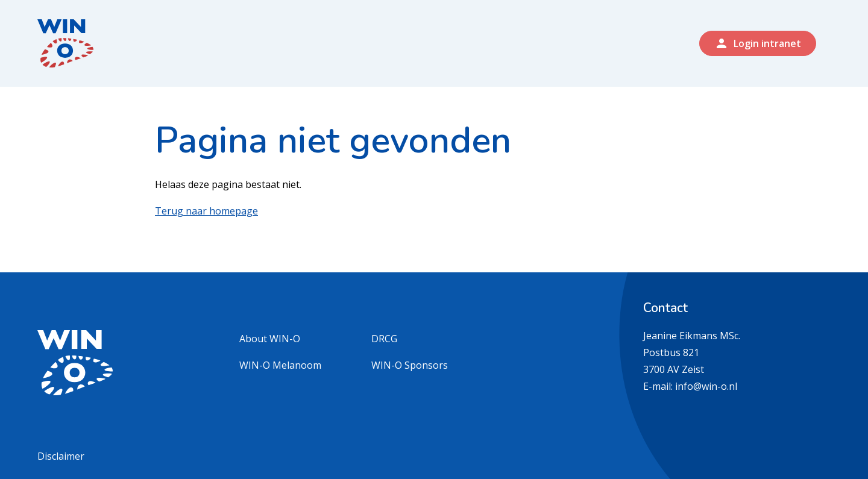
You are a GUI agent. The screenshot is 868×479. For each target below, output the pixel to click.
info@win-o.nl (706, 386)
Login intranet (758, 43)
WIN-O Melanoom (280, 365)
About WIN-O (270, 339)
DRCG (384, 339)
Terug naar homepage (206, 211)
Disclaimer (61, 456)
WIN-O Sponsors (410, 365)
